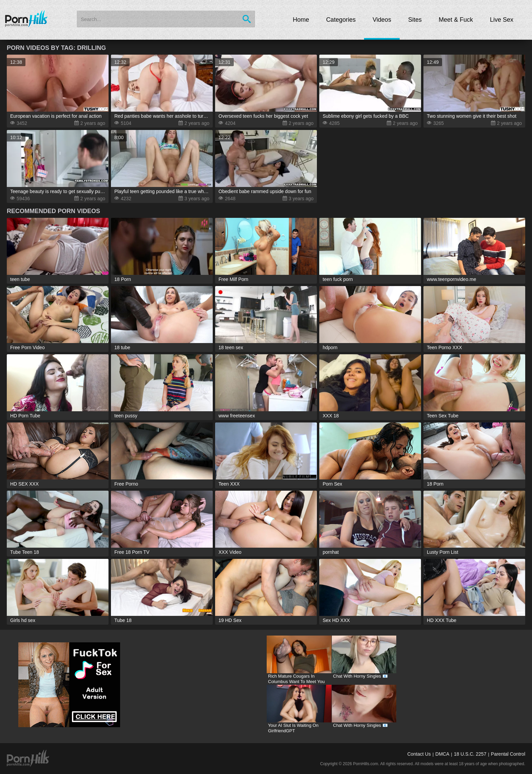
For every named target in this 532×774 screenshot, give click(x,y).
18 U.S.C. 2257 (470, 754)
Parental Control (508, 754)
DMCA (442, 754)
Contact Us (419, 754)
